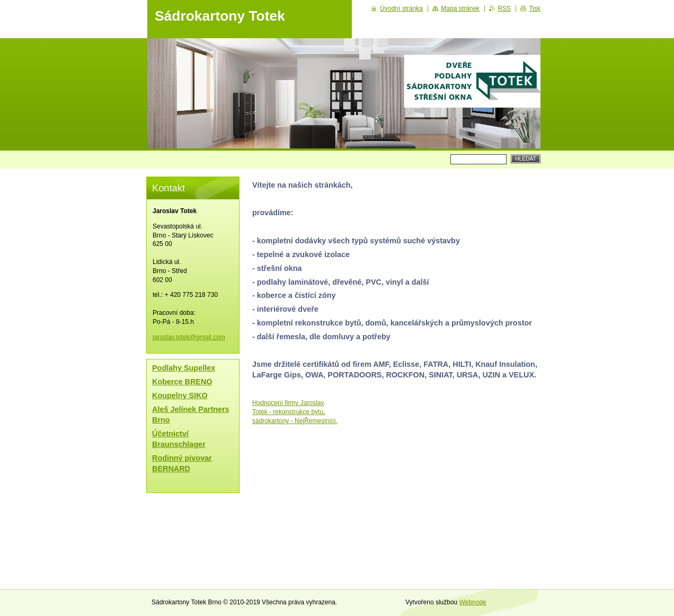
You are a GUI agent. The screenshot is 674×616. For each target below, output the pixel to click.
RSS (504, 8)
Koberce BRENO (182, 382)
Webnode (473, 602)
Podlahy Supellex (184, 368)
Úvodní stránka (401, 8)
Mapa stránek (460, 8)
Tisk (535, 8)
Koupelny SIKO (180, 395)
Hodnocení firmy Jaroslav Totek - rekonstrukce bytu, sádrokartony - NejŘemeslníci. (295, 412)
